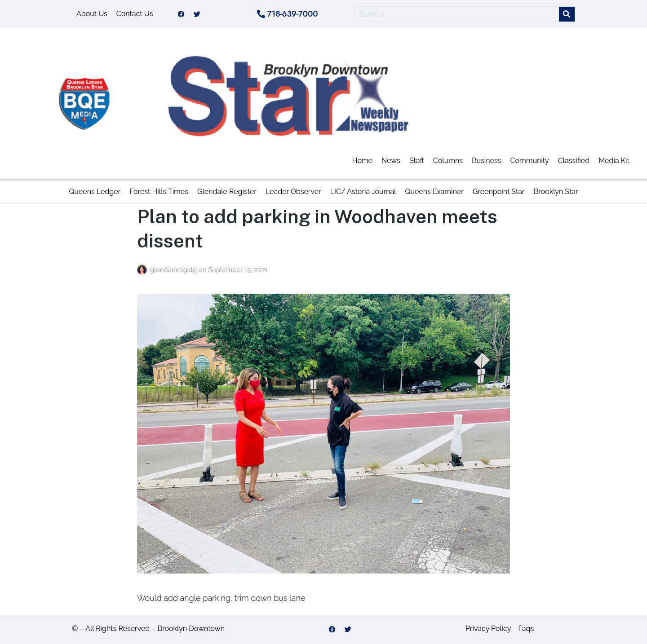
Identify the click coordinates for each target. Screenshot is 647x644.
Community (530, 161)
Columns (448, 161)
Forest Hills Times (159, 192)
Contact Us (135, 14)
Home (362, 161)
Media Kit (614, 161)
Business (487, 161)
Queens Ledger (95, 192)
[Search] (567, 14)
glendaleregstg (174, 270)
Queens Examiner (434, 192)
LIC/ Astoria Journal (363, 192)
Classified (574, 161)
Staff (417, 161)
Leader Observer (293, 192)
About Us (92, 14)
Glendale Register (227, 192)
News (391, 161)
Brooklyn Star (556, 192)
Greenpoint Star (499, 192)
